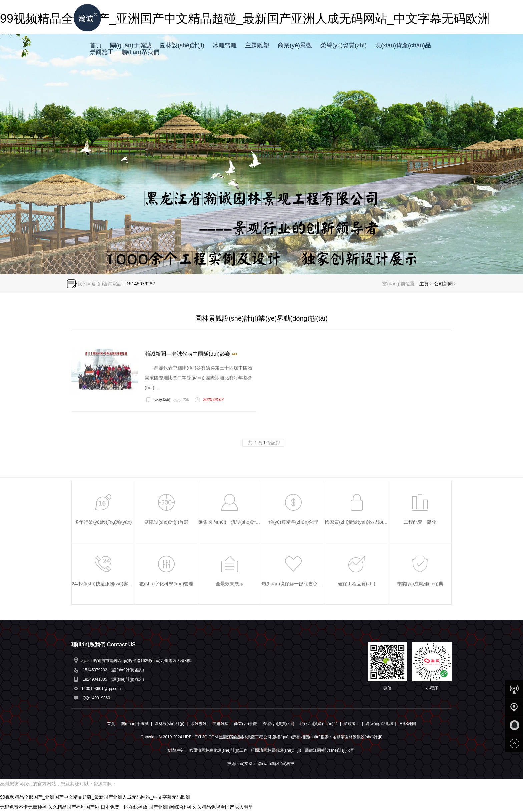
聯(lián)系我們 (141, 52)
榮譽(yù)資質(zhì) (343, 45)
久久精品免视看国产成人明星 (223, 807)
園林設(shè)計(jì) (182, 45)
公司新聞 (443, 284)
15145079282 (141, 284)
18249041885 (95, 679)
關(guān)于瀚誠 (131, 45)
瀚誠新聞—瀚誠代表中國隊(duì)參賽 (191, 354)
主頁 (424, 284)
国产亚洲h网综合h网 (170, 807)
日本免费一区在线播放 (124, 807)
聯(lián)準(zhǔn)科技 (276, 764)
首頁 (96, 45)
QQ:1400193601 (98, 698)
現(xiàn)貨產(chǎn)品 (403, 45)
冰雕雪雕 (225, 45)
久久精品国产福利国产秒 (74, 807)
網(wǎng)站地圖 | (381, 724)
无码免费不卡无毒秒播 (23, 807)
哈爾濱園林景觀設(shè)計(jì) (276, 750)
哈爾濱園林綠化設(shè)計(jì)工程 (218, 750)
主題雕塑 (257, 45)
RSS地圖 (408, 724)
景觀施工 (102, 52)
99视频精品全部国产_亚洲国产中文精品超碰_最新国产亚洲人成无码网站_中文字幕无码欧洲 (95, 797)
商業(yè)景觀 (295, 45)
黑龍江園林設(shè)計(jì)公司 (330, 750)
